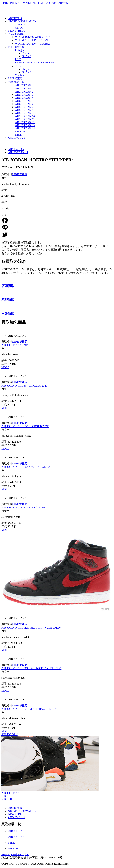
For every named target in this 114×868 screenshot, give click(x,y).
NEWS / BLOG (17, 814)
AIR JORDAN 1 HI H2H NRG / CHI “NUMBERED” (31, 628)
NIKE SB (7, 799)
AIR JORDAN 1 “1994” (15, 345)
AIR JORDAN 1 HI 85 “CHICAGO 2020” (25, 386)
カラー (5, 178)
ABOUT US (15, 808)
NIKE (5, 796)
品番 (4, 190)
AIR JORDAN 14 (18, 152)
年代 (4, 202)
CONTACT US (17, 817)
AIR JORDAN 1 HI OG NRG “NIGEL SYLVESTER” (31, 668)
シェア (5, 215)
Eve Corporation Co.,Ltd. (15, 854)
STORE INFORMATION (22, 811)
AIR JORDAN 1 (11, 793)
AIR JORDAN (16, 149)
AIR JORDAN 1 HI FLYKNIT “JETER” (24, 507)
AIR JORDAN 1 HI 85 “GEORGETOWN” (25, 426)
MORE (5, 367)
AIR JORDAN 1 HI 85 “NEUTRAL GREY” (26, 467)
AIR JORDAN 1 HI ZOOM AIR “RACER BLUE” (29, 709)
